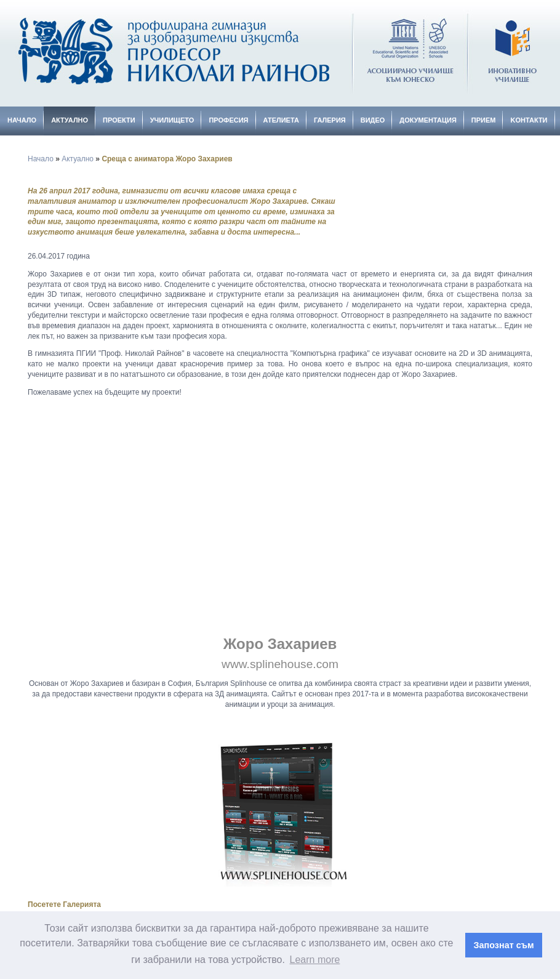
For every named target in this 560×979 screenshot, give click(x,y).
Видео (373, 120)
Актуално (70, 120)
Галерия (330, 120)
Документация (428, 120)
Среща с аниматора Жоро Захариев (167, 159)
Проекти (119, 120)
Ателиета (281, 120)
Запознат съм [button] (504, 945)
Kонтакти (529, 120)
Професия (228, 120)
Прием (484, 120)
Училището (172, 120)
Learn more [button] (315, 960)
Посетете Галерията (64, 904)
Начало (22, 120)
